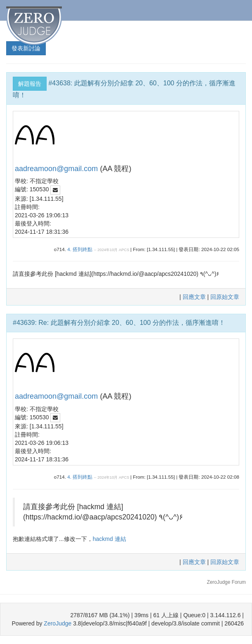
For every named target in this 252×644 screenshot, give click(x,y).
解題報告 (30, 84)
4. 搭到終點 (80, 249)
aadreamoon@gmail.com (56, 169)
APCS (124, 250)
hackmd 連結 (110, 539)
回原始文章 (225, 297)
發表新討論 (26, 48)
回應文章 (195, 297)
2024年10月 (107, 250)
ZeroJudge (58, 623)
